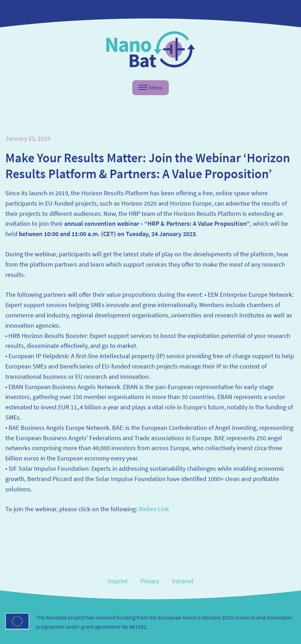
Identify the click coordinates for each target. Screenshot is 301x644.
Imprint (118, 581)
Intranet (183, 581)
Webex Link (154, 509)
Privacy (150, 581)
